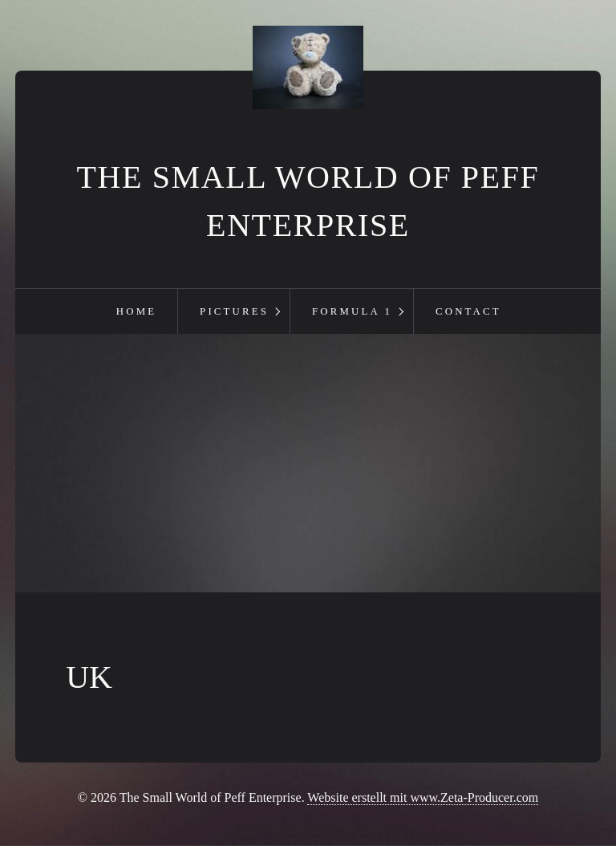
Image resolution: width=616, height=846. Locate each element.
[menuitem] (136, 311)
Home (136, 311)
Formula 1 (352, 311)
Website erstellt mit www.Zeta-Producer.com (423, 797)
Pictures (234, 311)
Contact (468, 311)
